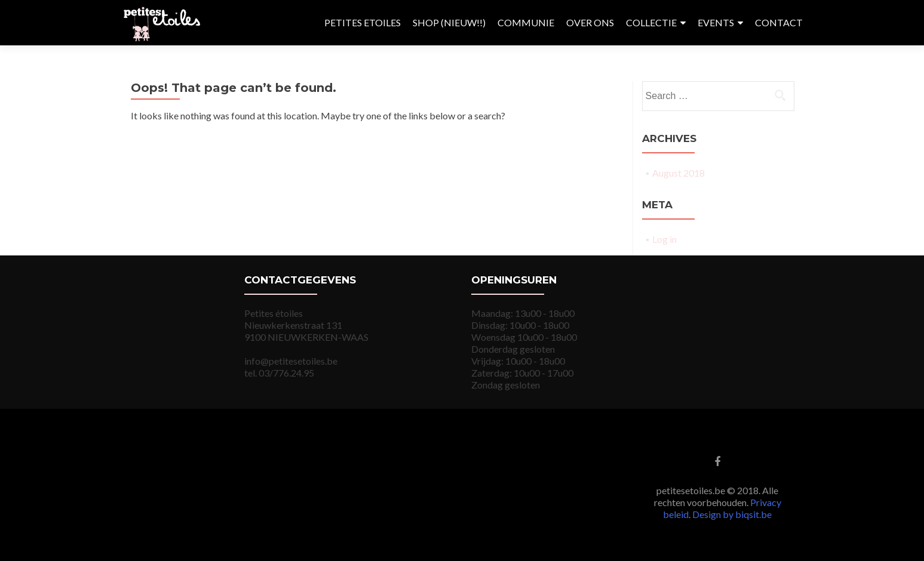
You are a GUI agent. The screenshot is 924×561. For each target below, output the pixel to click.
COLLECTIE (651, 22)
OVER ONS (590, 22)
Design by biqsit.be (732, 514)
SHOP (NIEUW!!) (449, 22)
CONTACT (779, 22)
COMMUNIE (526, 22)
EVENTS (716, 22)
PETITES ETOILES (363, 22)
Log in (664, 239)
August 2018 (679, 173)
